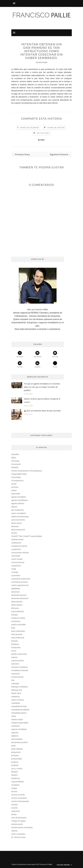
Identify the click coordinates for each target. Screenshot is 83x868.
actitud (14, 490)
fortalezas (15, 644)
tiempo (14, 814)
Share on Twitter (56, 128)
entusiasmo (16, 621)
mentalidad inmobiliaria (20, 710)
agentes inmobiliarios (20, 500)
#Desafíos (15, 454)
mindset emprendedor (20, 723)
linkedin (37, 364)
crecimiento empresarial (21, 579)
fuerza (14, 651)
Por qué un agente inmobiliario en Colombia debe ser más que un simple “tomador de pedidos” (42, 387)
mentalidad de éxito (19, 706)
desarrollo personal (19, 595)
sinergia (14, 805)
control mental (17, 559)
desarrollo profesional (20, 598)
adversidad (16, 494)
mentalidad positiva (19, 713)
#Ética (14, 458)
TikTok (55, 364)
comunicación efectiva (20, 553)
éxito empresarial (18, 631)
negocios (15, 733)
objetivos (15, 736)
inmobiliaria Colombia (20, 670)
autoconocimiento (18, 520)
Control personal (18, 562)
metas (14, 716)
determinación (17, 602)
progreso (15, 762)
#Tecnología (16, 477)
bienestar (15, 526)
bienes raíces (17, 523)
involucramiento (18, 677)
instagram (37, 354)
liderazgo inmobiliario (20, 687)
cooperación (16, 566)
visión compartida (18, 834)
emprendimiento (18, 611)
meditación (16, 697)
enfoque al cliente (18, 618)
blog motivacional (18, 530)
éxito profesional (18, 638)
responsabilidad (18, 782)
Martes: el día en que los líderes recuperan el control (42, 400)
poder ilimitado (17, 749)
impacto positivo (18, 661)
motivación (16, 726)
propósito (15, 765)
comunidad (16, 556)
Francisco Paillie (46, 864)
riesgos (14, 788)
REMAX (14, 775)
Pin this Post (43, 133)
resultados (15, 785)
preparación (16, 752)
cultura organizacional (20, 585)
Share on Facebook (30, 128)
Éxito (13, 628)
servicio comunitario (19, 798)
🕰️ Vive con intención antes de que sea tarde (42, 411)
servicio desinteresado (20, 801)
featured (15, 641)
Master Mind (16, 693)
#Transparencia (17, 481)
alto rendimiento (18, 510)
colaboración (16, 543)
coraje (14, 569)
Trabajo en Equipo (19, 821)
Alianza (14, 507)
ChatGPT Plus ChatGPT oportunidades (27, 536)
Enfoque (15, 615)
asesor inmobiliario (19, 513)
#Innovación (16, 464)
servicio (14, 791)
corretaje (15, 572)
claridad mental (17, 539)
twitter (20, 364)
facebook (20, 354)
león (13, 680)
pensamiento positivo (20, 742)
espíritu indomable (19, 625)
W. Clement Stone (18, 837)
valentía (14, 831)
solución (15, 808)
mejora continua (18, 700)
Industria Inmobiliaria (19, 667)
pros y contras (17, 769)
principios (15, 755)
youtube (55, 354)
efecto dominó (17, 605)
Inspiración (16, 674)
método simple (17, 719)
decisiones (15, 592)
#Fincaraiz (15, 461)
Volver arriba (64, 865)
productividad (17, 759)
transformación (17, 824)
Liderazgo (15, 683)
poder (14, 746)
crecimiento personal (19, 582)
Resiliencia (16, 778)
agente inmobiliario (19, 497)
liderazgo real (17, 690)
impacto (14, 657)
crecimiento (16, 575)
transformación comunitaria (22, 827)
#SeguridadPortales (19, 474)
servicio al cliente (18, 795)
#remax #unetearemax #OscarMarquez (27, 471)
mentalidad (16, 703)
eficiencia (15, 608)
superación (16, 811)
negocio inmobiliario (19, 729)
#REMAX (15, 467)
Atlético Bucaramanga (20, 517)
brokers (14, 533)
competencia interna (19, 546)
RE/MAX (15, 772)
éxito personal (17, 634)
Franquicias (16, 647)
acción (14, 484)
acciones (15, 487)
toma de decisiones (19, 818)
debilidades (16, 589)
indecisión (15, 664)
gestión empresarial (19, 654)
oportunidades (17, 739)
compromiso (16, 549)
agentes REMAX (18, 503)
